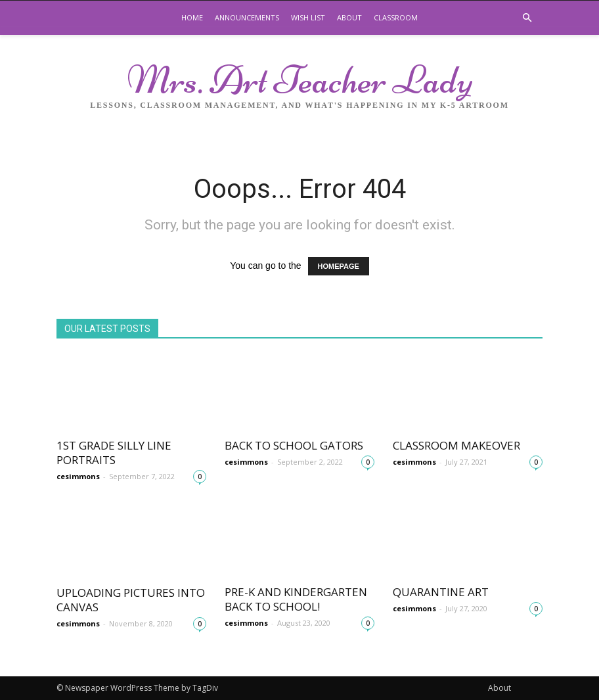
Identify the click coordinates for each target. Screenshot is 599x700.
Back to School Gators (294, 445)
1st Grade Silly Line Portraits (114, 453)
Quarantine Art (441, 592)
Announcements (247, 17)
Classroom (396, 17)
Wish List (308, 17)
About (349, 17)
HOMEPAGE (339, 266)
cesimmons (78, 476)
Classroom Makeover (456, 445)
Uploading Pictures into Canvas (131, 600)
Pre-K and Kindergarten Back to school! (296, 599)
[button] (527, 18)
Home (192, 17)
